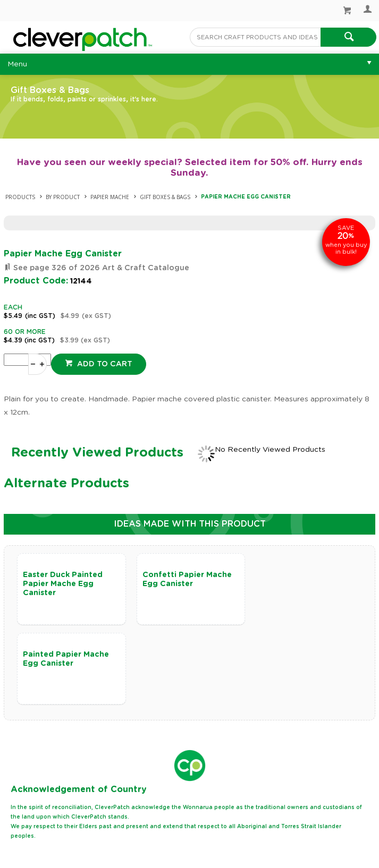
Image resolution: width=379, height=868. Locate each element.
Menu (17, 64)
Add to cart (104, 364)
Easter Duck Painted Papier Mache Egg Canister (63, 584)
